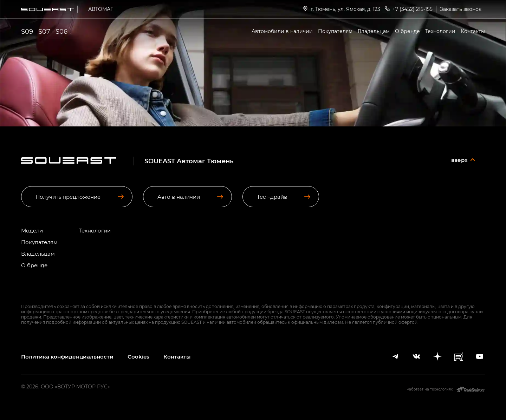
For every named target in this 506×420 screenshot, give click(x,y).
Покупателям (335, 31)
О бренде (407, 31)
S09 (27, 31)
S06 (61, 31)
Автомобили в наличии (282, 31)
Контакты (473, 31)
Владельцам (374, 31)
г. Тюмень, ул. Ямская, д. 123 (341, 9)
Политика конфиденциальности (67, 357)
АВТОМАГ (101, 9)
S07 (44, 31)
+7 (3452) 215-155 (408, 9)
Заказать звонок (461, 9)
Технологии (440, 31)
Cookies (138, 357)
